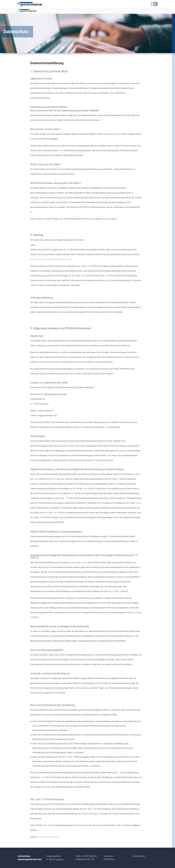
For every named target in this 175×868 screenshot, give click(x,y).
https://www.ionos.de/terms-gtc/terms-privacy (51, 259)
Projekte (49, 11)
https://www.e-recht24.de (48, 837)
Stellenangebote (62, 11)
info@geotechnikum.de (85, 859)
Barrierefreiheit (139, 856)
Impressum (109, 856)
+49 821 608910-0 (90, 856)
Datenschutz (109, 859)
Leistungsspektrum (34, 11)
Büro (21, 11)
